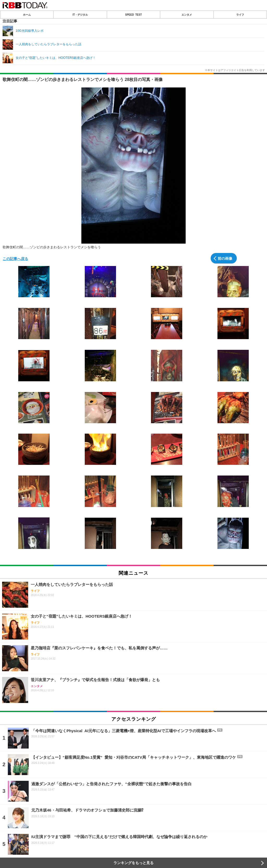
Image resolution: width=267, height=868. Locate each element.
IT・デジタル (80, 15)
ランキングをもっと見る (133, 863)
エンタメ (187, 15)
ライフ (240, 15)
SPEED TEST (133, 15)
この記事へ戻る (15, 258)
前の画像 (225, 258)
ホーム (27, 15)
